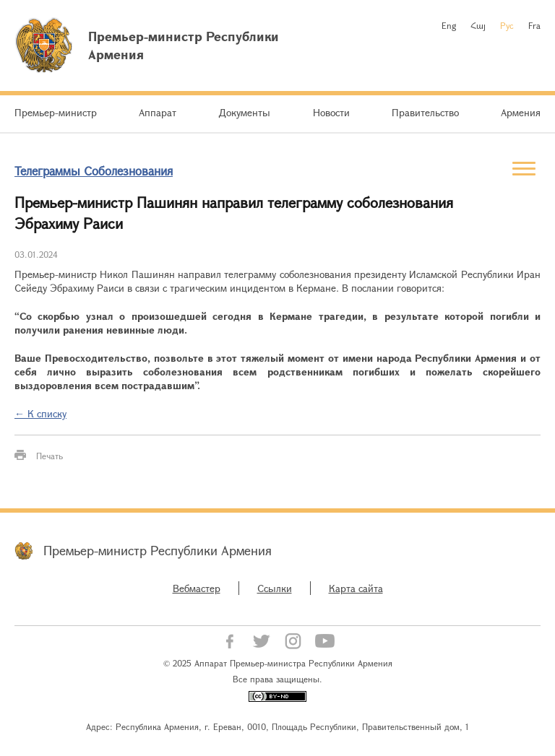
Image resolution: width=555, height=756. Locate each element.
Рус (507, 25)
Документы (244, 112)
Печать (50, 456)
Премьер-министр (56, 112)
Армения (521, 112)
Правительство (425, 112)
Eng (449, 25)
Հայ (478, 25)
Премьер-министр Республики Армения (158, 550)
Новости (331, 112)
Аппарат (158, 112)
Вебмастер (197, 588)
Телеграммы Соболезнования (94, 171)
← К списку (40, 413)
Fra (534, 25)
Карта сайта (356, 588)
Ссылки (275, 588)
